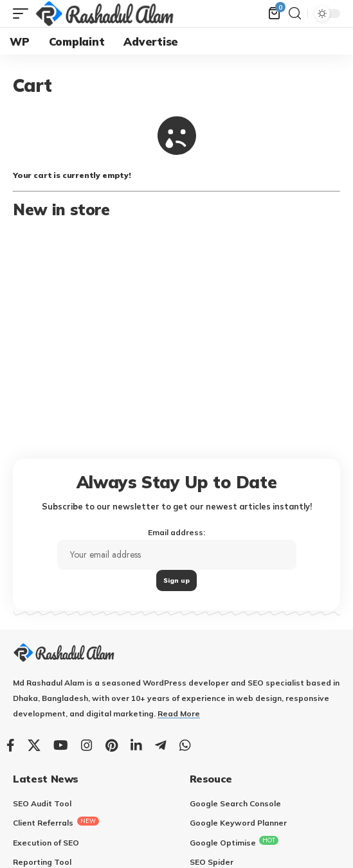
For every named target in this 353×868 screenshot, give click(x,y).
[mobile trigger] (24, 13)
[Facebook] (11, 745)
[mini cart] (275, 13)
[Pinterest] (112, 745)
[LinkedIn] (136, 745)
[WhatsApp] (185, 745)
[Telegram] (161, 745)
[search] (295, 13)
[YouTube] (61, 745)
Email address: (177, 559)
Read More (179, 713)
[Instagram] (87, 745)
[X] (34, 745)
